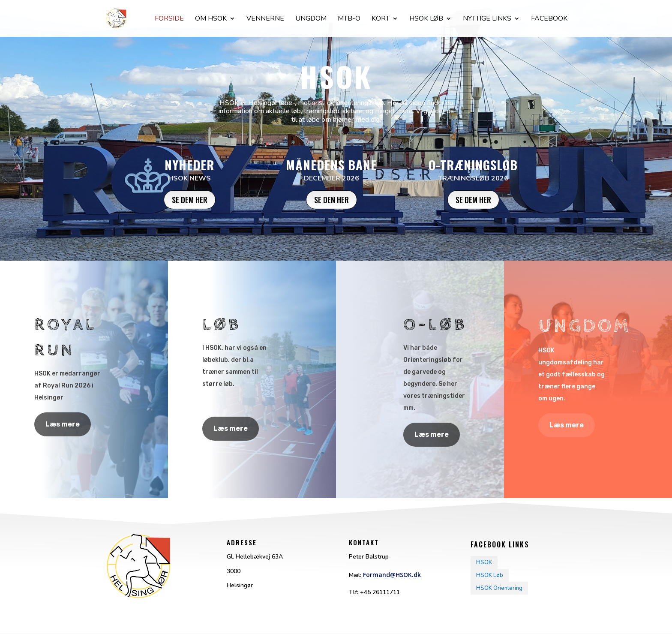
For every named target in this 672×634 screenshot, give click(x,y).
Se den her (331, 200)
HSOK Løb (490, 575)
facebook (549, 19)
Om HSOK (211, 19)
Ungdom (311, 19)
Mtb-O (349, 19)
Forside (169, 19)
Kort (381, 19)
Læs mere (63, 424)
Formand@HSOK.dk (392, 575)
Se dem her (190, 200)
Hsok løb (426, 19)
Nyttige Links (487, 19)
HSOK (484, 562)
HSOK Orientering (499, 588)
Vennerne (265, 19)
